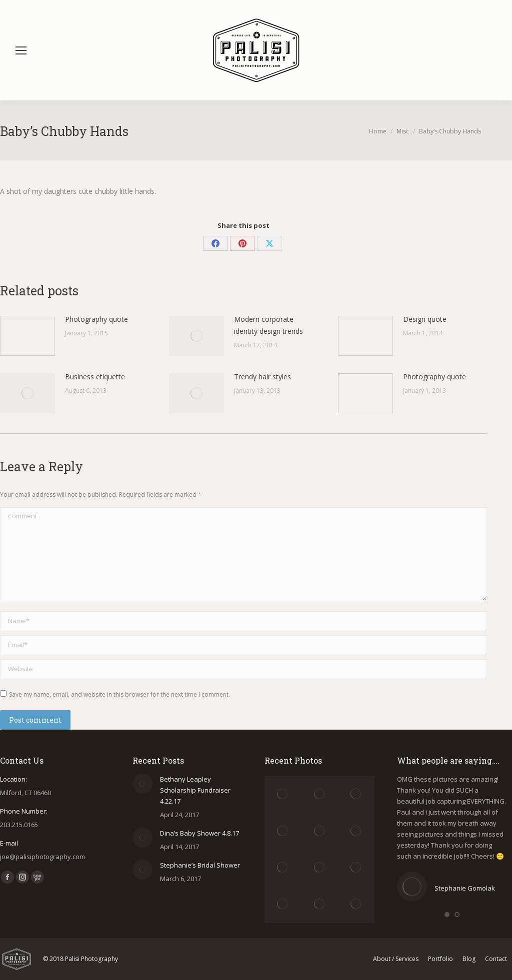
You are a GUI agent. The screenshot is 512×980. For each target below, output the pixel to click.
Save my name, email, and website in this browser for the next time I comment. (119, 694)
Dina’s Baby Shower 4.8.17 (199, 833)
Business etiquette (95, 377)
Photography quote (96, 319)
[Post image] (27, 336)
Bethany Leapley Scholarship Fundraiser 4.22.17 (195, 790)
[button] (447, 915)
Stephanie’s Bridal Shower (200, 865)
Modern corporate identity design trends (268, 325)
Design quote (425, 319)
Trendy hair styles (262, 377)
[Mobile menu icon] (21, 50)
